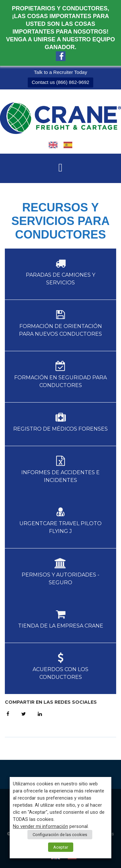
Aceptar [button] (61, 847)
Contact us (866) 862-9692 (60, 82)
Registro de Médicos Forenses (60, 429)
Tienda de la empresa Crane (61, 626)
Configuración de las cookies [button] (60, 835)
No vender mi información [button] (40, 826)
